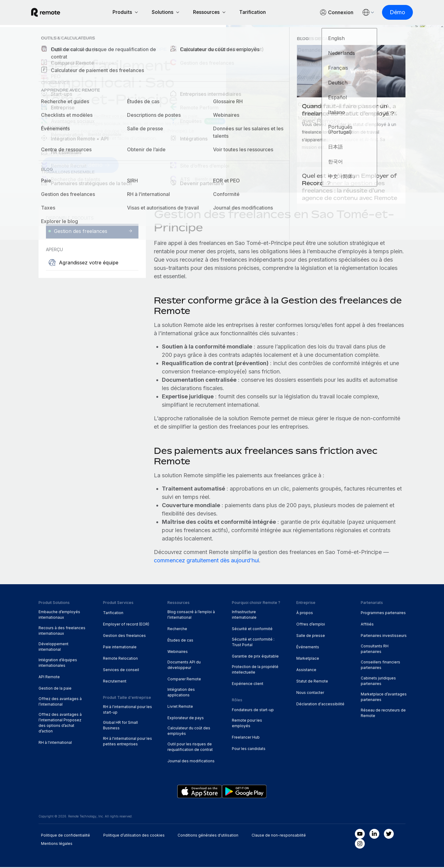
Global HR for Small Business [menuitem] (120, 726)
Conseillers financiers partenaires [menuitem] (380, 666)
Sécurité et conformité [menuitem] (252, 630)
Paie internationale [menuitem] (120, 648)
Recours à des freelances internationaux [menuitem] (62, 632)
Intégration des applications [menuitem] (181, 693)
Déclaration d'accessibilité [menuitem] (320, 705)
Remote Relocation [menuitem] (120, 659)
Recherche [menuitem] (177, 630)
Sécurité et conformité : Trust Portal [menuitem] (253, 643)
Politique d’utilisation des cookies (134, 836)
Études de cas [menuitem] (180, 641)
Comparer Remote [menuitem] (184, 680)
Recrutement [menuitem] (115, 682)
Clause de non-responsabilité (279, 836)
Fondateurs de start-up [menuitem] (253, 711)
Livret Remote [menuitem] (180, 707)
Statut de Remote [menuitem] (312, 682)
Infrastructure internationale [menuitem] (244, 615)
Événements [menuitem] (308, 648)
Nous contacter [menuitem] (310, 693)
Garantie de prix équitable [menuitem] (255, 657)
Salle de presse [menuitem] (311, 636)
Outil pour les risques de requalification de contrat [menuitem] (190, 748)
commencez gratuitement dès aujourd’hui (206, 561)
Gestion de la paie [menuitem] (55, 689)
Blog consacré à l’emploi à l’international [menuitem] (191, 615)
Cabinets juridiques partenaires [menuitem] (378, 682)
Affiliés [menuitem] (367, 625)
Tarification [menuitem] (113, 614)
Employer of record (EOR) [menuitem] (126, 625)
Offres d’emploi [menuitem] (311, 625)
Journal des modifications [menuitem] (191, 762)
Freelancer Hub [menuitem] (246, 738)
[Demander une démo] (81, 166)
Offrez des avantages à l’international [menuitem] (60, 702)
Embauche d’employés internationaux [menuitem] (59, 615)
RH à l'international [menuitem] (55, 743)
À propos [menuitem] (305, 614)
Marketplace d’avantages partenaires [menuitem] (384, 698)
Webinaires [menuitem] (178, 652)
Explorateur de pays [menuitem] (72, 50)
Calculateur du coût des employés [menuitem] (189, 732)
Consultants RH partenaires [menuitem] (375, 650)
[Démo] (390, 13)
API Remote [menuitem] (49, 678)
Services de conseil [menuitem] (121, 671)
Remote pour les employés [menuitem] (247, 724)
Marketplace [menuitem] (308, 659)
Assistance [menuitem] (306, 671)
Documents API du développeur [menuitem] (184, 666)
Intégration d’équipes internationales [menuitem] (58, 664)
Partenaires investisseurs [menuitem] (384, 636)
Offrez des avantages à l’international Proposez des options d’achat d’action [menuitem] (60, 724)
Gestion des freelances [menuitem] (124, 636)
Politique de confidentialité (66, 836)
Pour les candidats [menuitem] (249, 750)
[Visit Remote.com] (53, 13)
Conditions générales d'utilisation (208, 836)
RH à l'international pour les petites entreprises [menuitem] (127, 742)
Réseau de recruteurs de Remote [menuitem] (383, 714)
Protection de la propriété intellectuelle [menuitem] (255, 670)
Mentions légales (57, 844)
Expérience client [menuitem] (248, 685)
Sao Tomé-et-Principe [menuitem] (136, 50)
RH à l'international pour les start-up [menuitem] (127, 710)
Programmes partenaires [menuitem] (383, 614)
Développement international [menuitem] (53, 648)
